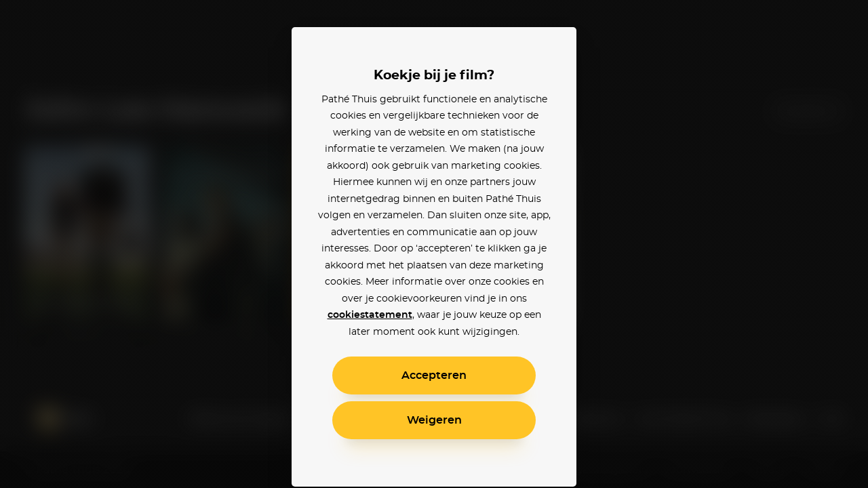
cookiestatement (370, 315)
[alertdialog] (434, 244)
